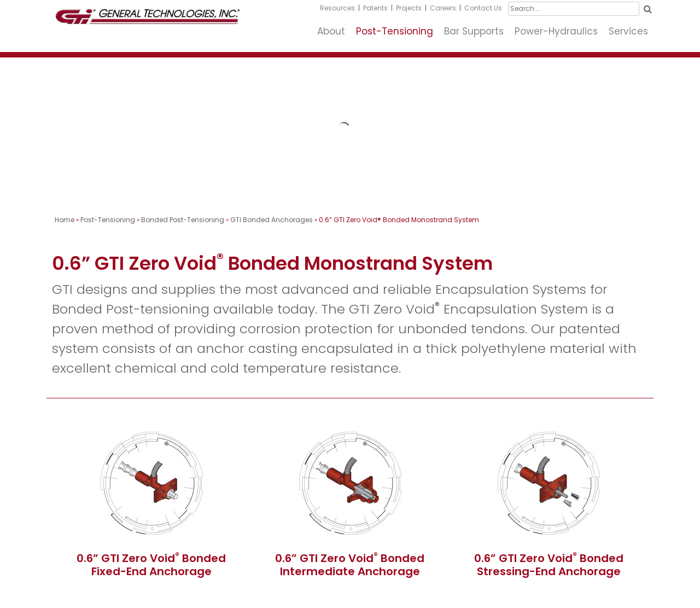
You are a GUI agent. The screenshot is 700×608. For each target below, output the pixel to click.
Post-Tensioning (395, 31)
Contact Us (483, 8)
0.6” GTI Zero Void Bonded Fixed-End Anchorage (151, 565)
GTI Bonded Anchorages (272, 220)
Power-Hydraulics (556, 31)
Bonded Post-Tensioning (183, 220)
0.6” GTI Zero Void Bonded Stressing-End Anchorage (549, 565)
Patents (375, 8)
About (331, 31)
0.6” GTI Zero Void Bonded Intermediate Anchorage (350, 565)
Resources (337, 8)
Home (65, 220)
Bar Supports (474, 31)
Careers (443, 8)
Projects (409, 8)
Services (628, 31)
